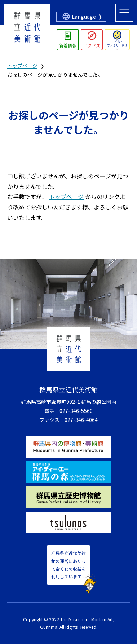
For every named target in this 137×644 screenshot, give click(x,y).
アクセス (92, 45)
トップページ (22, 66)
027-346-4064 (81, 420)
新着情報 (68, 45)
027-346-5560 (76, 411)
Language (84, 17)
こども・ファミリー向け (117, 43)
